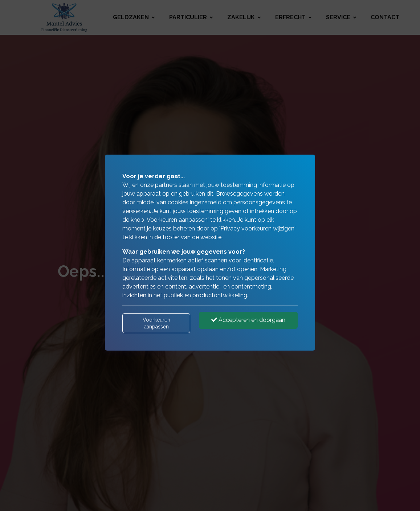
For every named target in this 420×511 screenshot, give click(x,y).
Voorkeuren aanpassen (156, 323)
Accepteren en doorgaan (248, 320)
